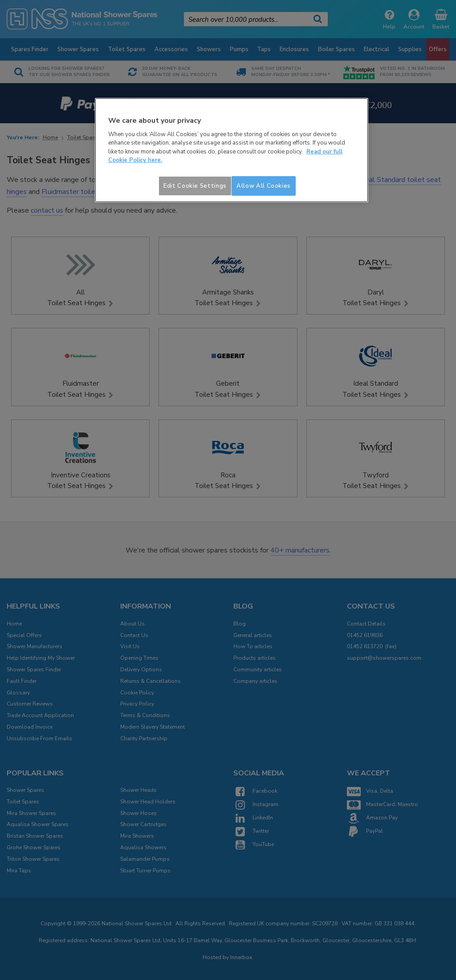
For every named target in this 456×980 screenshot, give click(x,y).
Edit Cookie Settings (195, 186)
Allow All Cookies (264, 186)
